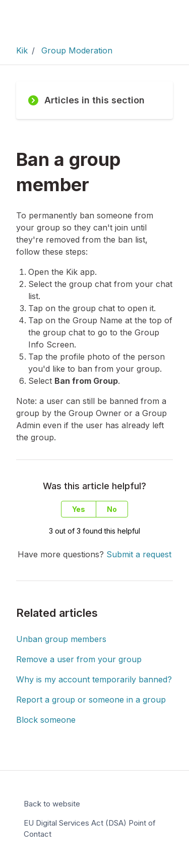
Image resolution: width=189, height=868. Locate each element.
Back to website (52, 804)
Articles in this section (86, 100)
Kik (22, 50)
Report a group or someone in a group (91, 700)
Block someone (46, 720)
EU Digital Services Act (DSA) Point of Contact (90, 829)
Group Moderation (77, 50)
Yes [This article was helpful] (79, 509)
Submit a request (139, 554)
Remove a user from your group (79, 659)
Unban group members (61, 639)
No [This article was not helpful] (112, 509)
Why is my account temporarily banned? (94, 679)
